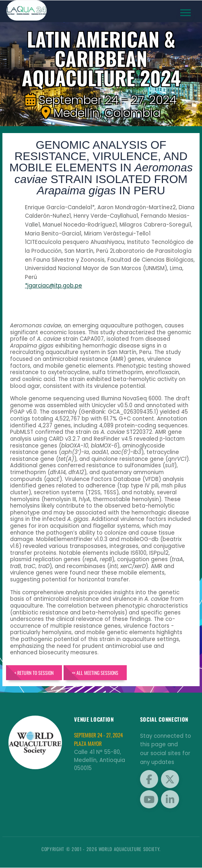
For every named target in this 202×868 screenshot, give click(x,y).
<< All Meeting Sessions (96, 673)
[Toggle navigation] (186, 13)
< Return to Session (34, 673)
